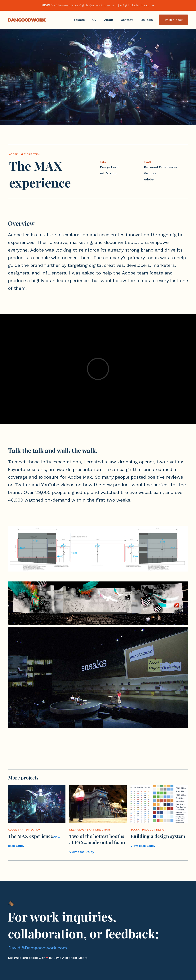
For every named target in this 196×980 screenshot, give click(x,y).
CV (94, 20)
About (109, 20)
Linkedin (147, 20)
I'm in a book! (173, 20)
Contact (127, 20)
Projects (78, 20)
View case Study (82, 852)
